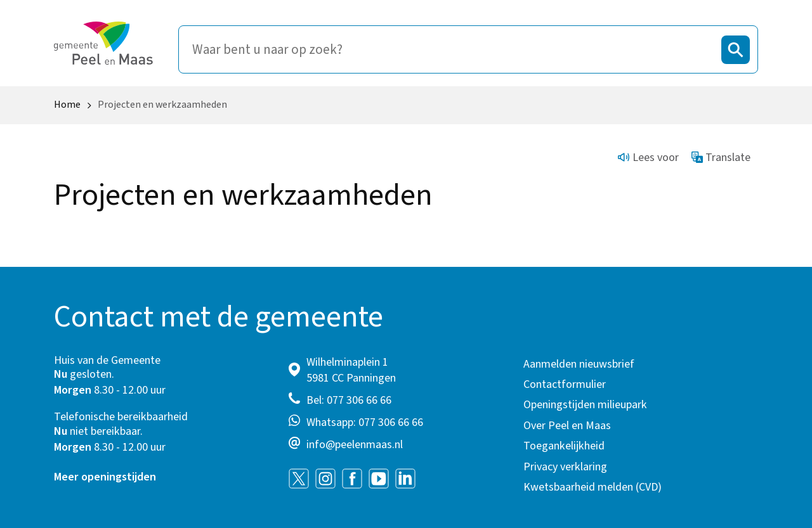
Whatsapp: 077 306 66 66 (365, 422)
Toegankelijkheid (564, 446)
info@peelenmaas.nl (355, 445)
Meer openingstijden (105, 477)
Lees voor (648, 158)
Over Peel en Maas (567, 426)
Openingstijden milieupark (585, 405)
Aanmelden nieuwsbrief (579, 364)
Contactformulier (565, 384)
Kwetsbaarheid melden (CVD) (593, 487)
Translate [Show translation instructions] (721, 158)
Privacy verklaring (565, 467)
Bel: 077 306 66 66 (349, 400)
